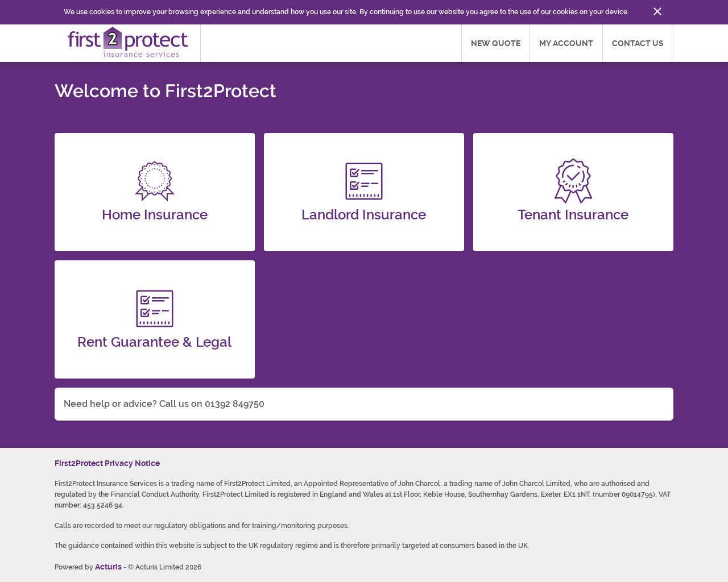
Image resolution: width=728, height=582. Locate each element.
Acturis (108, 567)
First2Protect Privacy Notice (107, 463)
